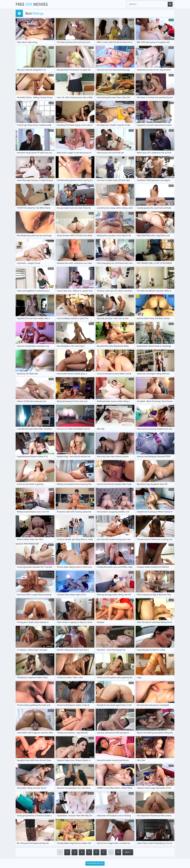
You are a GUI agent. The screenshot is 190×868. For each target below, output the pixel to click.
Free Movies (32, 4)
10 (118, 852)
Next (128, 852)
